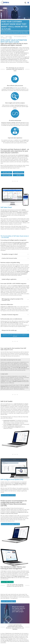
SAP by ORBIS (9, 37)
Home (2, 37)
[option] (15, 20)
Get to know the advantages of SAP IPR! (10, 524)
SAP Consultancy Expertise (20, 37)
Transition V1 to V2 (19, 172)
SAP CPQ (19, 175)
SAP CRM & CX (4, 38)
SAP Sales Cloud (7, 172)
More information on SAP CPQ (8, 495)
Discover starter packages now (8, 601)
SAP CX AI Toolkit (7, 175)
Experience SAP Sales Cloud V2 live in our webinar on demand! (15, 335)
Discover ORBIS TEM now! (7, 582)
